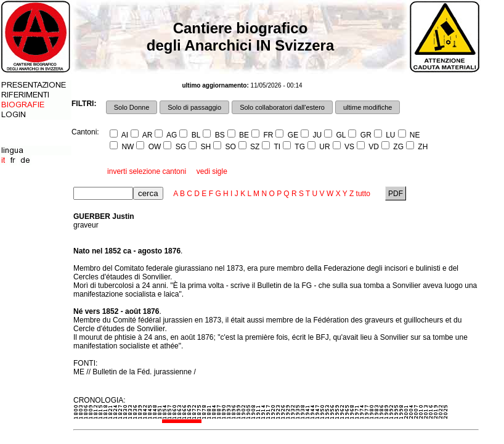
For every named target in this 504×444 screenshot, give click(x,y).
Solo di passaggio (194, 107)
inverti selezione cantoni (147, 171)
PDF (396, 194)
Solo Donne (132, 107)
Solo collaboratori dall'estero (282, 107)
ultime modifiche (368, 107)
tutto (363, 194)
